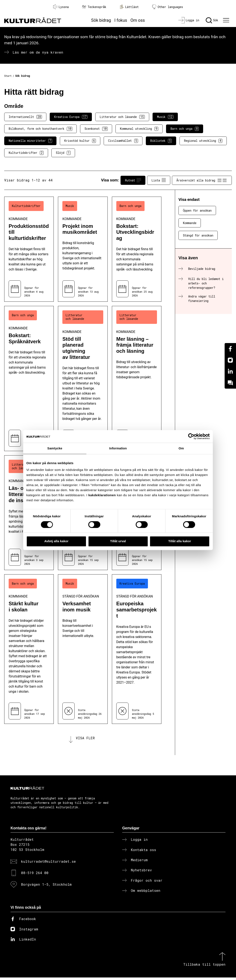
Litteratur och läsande (122, 117)
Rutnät (133, 180)
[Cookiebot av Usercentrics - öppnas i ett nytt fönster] (191, 436)
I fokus (121, 20)
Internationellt (25, 117)
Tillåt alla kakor (180, 541)
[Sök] (212, 20)
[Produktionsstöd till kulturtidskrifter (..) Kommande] (29, 249)
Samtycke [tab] (55, 448)
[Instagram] (230, 360)
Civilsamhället (123, 141)
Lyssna (61, 7)
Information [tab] (118, 448)
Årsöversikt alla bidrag (202, 180)
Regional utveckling (203, 141)
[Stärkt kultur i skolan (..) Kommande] (29, 649)
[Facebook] (230, 349)
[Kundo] (230, 383)
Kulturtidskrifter (26, 153)
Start (8, 76)
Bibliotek (161, 141)
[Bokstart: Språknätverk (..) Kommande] (29, 378)
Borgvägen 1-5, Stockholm (46, 887)
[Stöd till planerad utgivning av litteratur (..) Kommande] (83, 378)
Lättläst (129, 7)
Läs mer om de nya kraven (38, 52)
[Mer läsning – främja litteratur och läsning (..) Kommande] (137, 378)
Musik (165, 117)
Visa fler (85, 739)
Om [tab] (181, 448)
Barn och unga (185, 129)
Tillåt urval (118, 541)
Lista (159, 180)
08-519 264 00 (35, 875)
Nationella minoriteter (30, 141)
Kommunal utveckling (139, 129)
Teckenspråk (94, 7)
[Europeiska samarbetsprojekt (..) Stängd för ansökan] (137, 649)
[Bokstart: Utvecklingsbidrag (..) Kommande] (137, 249)
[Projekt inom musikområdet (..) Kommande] (83, 249)
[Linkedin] (230, 372)
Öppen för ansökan (197, 210)
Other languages (168, 7)
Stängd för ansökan (198, 235)
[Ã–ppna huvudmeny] (227, 20)
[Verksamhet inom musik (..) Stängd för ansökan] (83, 649)
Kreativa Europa (71, 117)
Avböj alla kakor (56, 541)
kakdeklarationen (102, 495)
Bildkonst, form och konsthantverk (40, 129)
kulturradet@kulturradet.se (48, 864)
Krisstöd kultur (80, 141)
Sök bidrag (101, 20)
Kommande (190, 223)
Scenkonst (96, 129)
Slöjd (63, 153)
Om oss (138, 20)
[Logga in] (189, 20)
